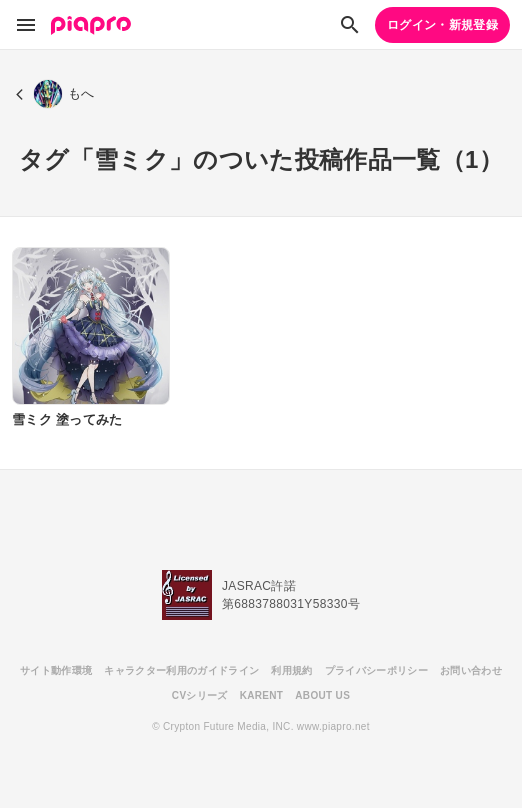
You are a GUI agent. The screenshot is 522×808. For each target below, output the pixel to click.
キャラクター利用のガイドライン (181, 670)
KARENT (262, 695)
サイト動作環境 (56, 670)
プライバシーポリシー (376, 670)
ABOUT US (322, 695)
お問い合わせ (471, 670)
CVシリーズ (200, 695)
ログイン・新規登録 (442, 25)
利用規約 (291, 670)
